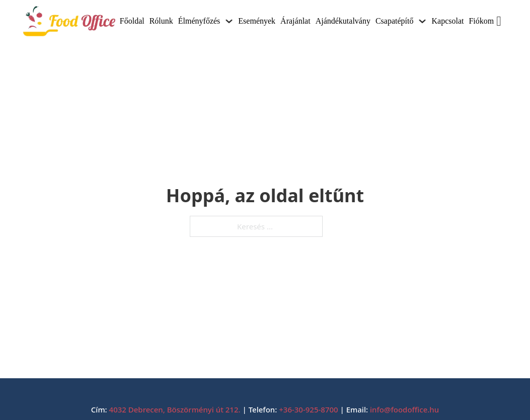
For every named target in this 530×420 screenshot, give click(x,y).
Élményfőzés (199, 21)
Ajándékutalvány (343, 21)
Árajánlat (295, 21)
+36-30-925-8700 (308, 409)
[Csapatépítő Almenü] (422, 21)
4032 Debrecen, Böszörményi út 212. (175, 409)
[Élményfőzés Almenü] (229, 21)
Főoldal (132, 21)
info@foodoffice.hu (404, 409)
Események (257, 21)
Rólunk (161, 21)
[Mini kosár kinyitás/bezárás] (503, 21)
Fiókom (481, 21)
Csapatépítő (395, 21)
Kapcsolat (447, 21)
